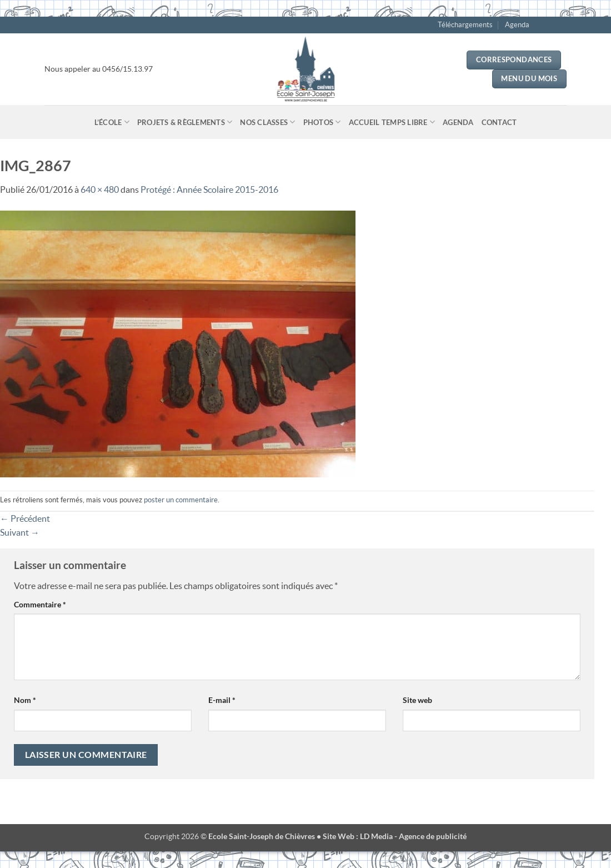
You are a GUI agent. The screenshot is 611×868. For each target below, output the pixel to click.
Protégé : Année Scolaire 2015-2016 (209, 189)
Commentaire (40, 604)
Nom (25, 700)
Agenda (517, 25)
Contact (499, 122)
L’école (112, 122)
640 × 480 (100, 189)
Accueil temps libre (392, 122)
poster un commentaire (181, 500)
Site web (417, 700)
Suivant (20, 532)
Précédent (25, 518)
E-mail (222, 700)
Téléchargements (465, 25)
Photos (322, 122)
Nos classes (267, 122)
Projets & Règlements (185, 122)
